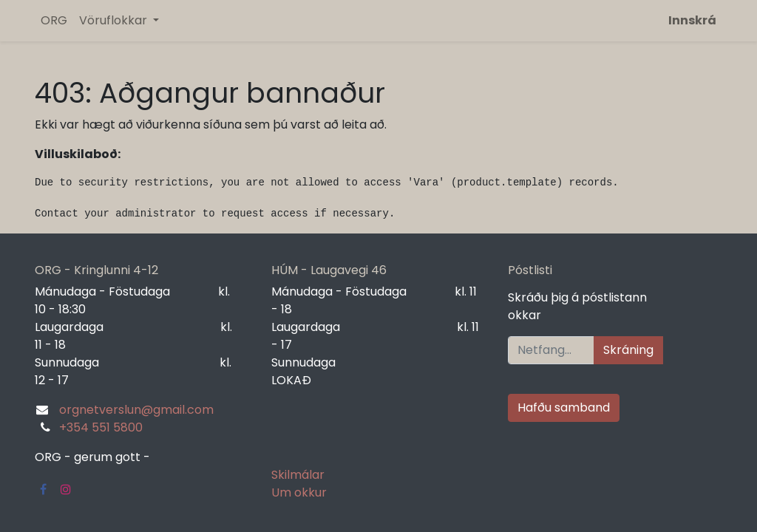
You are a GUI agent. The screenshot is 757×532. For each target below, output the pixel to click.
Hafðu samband (564, 407)
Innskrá (692, 20)
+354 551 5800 (101, 427)
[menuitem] (54, 21)
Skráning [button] (628, 350)
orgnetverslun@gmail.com (136, 410)
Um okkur (299, 492)
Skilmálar (298, 475)
